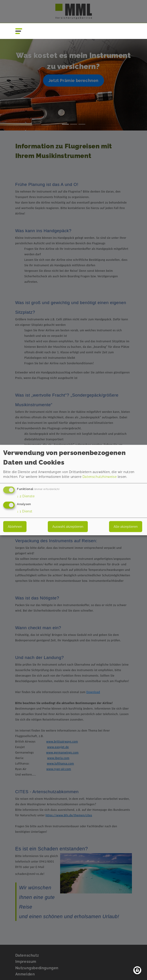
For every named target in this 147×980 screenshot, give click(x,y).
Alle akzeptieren (126, 526)
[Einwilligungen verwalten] (137, 970)
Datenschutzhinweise (100, 477)
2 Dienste (26, 496)
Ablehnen (15, 526)
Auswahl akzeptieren (68, 526)
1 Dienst (25, 511)
